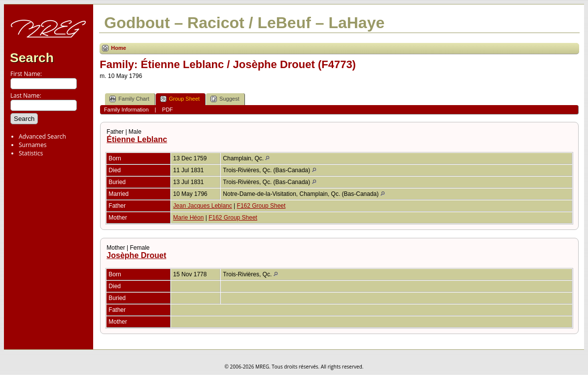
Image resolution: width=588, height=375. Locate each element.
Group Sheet (180, 99)
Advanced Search (42, 136)
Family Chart (129, 99)
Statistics (31, 153)
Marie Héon (188, 218)
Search (32, 58)
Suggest (225, 99)
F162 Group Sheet (261, 206)
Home (119, 48)
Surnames (33, 145)
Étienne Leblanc (137, 139)
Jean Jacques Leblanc (202, 206)
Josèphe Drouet (136, 255)
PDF (168, 110)
